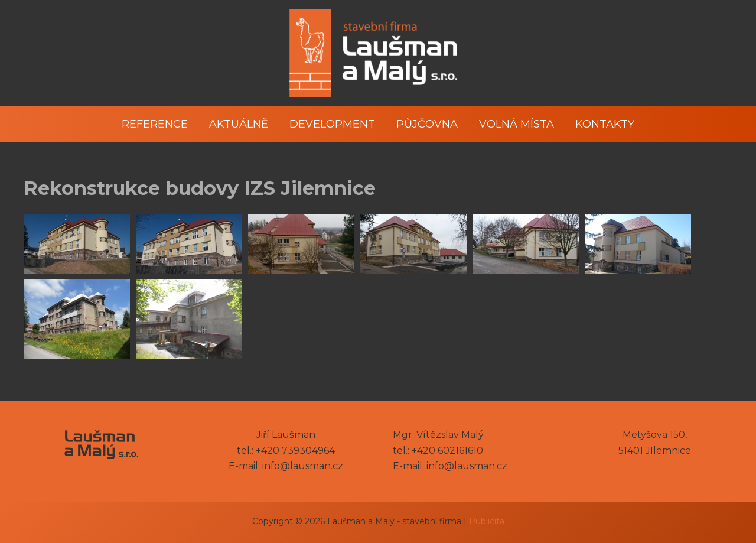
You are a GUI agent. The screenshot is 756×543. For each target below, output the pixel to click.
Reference (155, 124)
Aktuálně (239, 124)
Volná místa (517, 124)
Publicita (487, 521)
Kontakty (605, 124)
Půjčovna (427, 124)
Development (332, 124)
